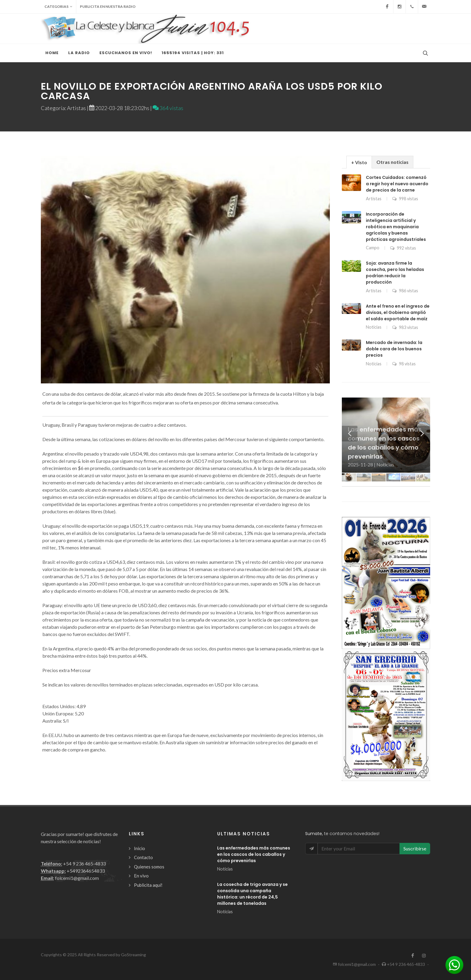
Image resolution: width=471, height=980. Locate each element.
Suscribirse (415, 848)
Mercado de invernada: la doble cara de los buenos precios (394, 349)
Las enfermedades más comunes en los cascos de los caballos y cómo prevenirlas (254, 854)
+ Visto (359, 162)
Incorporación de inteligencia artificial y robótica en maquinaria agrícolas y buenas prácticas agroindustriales (396, 227)
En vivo (141, 876)
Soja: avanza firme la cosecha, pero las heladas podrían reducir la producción (395, 273)
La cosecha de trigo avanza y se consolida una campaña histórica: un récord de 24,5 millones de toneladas (252, 894)
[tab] (359, 162)
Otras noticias (392, 162)
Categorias (58, 7)
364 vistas (168, 108)
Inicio (140, 848)
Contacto (143, 857)
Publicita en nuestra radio (108, 6)
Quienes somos (149, 867)
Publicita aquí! (148, 885)
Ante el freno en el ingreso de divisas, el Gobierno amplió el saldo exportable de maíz (398, 312)
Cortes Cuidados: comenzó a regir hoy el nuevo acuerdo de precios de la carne (397, 184)
